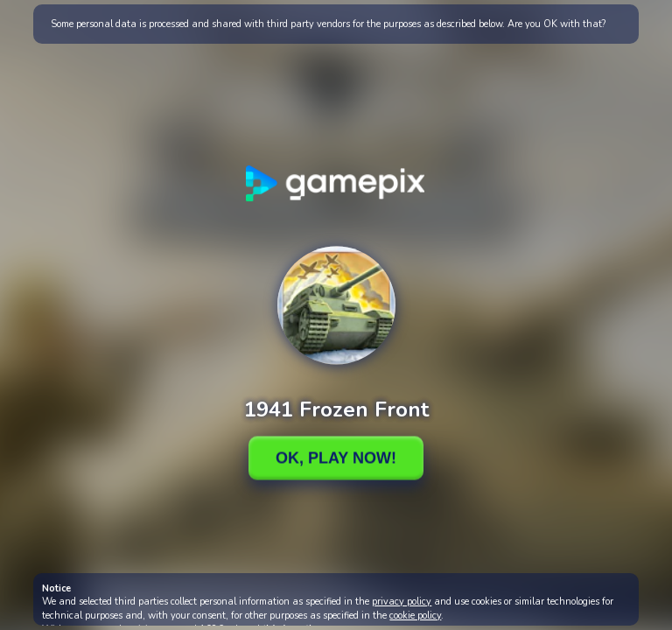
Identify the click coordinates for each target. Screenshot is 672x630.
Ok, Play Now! (336, 458)
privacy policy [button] (402, 602)
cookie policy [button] (415, 616)
